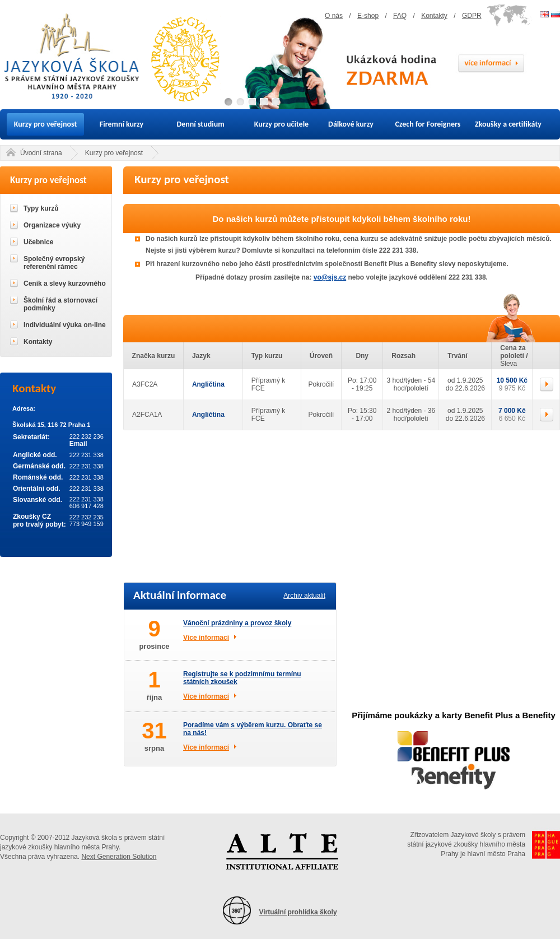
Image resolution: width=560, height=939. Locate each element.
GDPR (472, 16)
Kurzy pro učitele (281, 124)
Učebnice (38, 242)
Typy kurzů (41, 208)
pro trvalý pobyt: (39, 524)
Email (78, 444)
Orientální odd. (37, 489)
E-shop (368, 16)
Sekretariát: (31, 437)
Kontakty (434, 16)
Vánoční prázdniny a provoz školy (237, 623)
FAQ (400, 16)
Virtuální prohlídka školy (298, 912)
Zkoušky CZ (32, 517)
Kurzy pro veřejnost (46, 124)
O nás (334, 16)
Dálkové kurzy (351, 124)
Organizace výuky (52, 225)
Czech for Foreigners (428, 124)
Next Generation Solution (119, 857)
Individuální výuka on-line (65, 325)
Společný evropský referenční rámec (54, 263)
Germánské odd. (39, 466)
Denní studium (200, 124)
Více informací (206, 638)
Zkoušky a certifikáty (508, 124)
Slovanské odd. (38, 500)
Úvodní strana (41, 153)
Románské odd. (38, 477)
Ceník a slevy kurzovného (65, 283)
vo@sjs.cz (330, 277)
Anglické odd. (35, 455)
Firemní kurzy (122, 124)
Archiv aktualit (304, 596)
